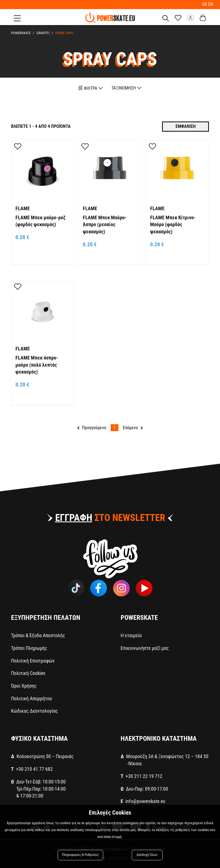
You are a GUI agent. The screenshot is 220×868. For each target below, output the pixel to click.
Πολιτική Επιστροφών (33, 661)
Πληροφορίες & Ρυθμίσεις (80, 855)
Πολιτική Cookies (28, 673)
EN (211, 4)
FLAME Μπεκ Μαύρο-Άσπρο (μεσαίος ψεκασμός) (105, 225)
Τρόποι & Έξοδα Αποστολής (38, 635)
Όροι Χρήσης (24, 686)
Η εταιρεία (131, 635)
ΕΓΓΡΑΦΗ (74, 518)
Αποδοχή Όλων (147, 855)
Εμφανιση (186, 126)
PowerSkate (21, 33)
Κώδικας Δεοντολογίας (35, 711)
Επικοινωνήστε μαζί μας (145, 648)
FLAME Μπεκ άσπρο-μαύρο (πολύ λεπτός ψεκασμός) (37, 365)
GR (205, 4)
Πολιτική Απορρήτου (32, 698)
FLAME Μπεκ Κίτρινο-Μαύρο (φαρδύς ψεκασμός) (173, 225)
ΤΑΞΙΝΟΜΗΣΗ (127, 88)
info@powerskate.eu (145, 801)
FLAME (23, 208)
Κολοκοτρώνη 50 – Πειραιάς (45, 756)
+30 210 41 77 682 (34, 769)
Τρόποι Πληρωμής (29, 648)
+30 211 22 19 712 (144, 776)
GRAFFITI (42, 33)
